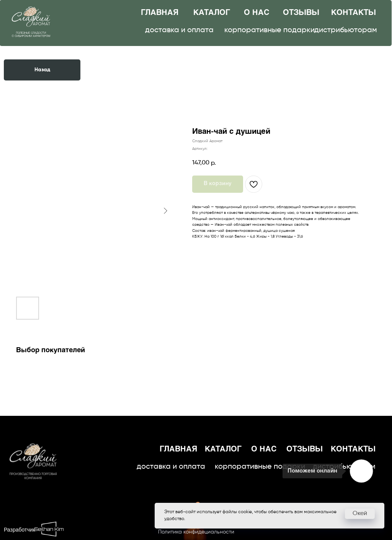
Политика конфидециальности (196, 532)
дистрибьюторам (346, 30)
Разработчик (20, 530)
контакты (354, 13)
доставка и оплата (179, 30)
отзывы (301, 13)
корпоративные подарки (269, 30)
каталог (212, 13)
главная (160, 13)
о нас (257, 13)
